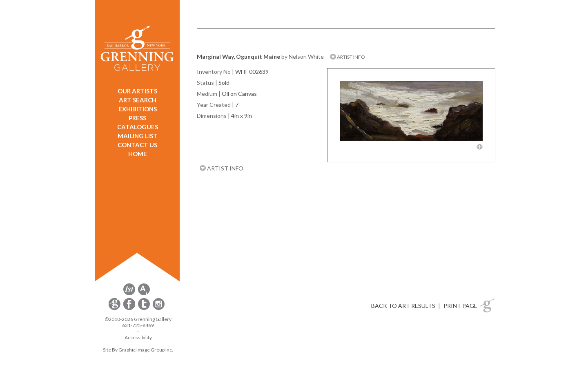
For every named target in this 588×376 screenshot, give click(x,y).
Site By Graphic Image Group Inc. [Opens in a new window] (138, 350)
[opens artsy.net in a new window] (144, 294)
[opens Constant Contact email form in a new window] (115, 309)
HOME (138, 154)
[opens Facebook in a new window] (130, 309)
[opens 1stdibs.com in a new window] (129, 294)
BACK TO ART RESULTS (403, 306)
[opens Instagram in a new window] (159, 309)
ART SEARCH (138, 100)
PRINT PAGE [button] (460, 306)
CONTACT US (137, 145)
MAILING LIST (138, 136)
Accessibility (138, 337)
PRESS (137, 118)
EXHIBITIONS (138, 109)
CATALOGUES (138, 127)
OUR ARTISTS (137, 91)
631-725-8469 (138, 325)
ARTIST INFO (347, 57)
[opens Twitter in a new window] (145, 309)
